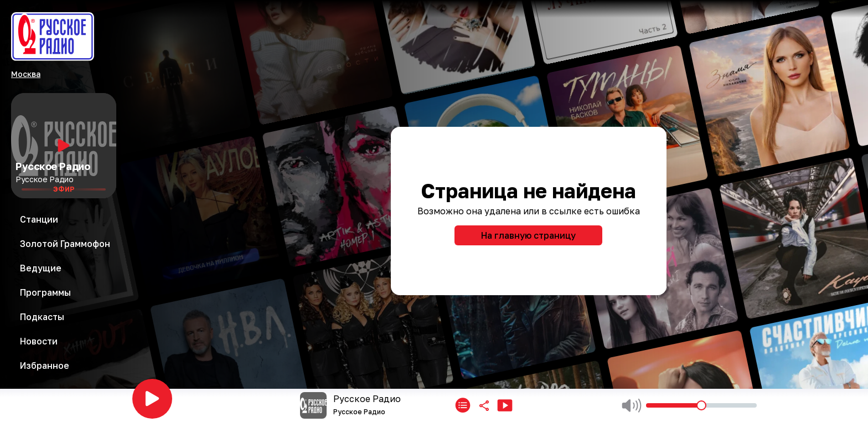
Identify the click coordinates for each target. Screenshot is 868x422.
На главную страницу (528, 235)
